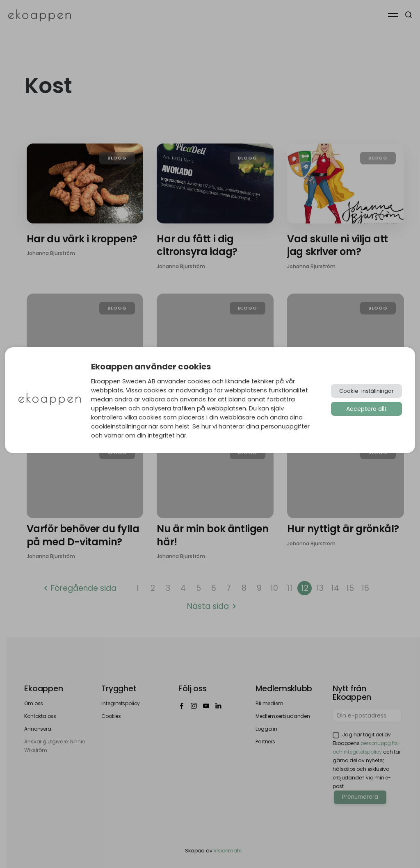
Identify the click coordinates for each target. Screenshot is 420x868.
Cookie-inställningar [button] (366, 391)
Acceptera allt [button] (366, 409)
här (181, 435)
